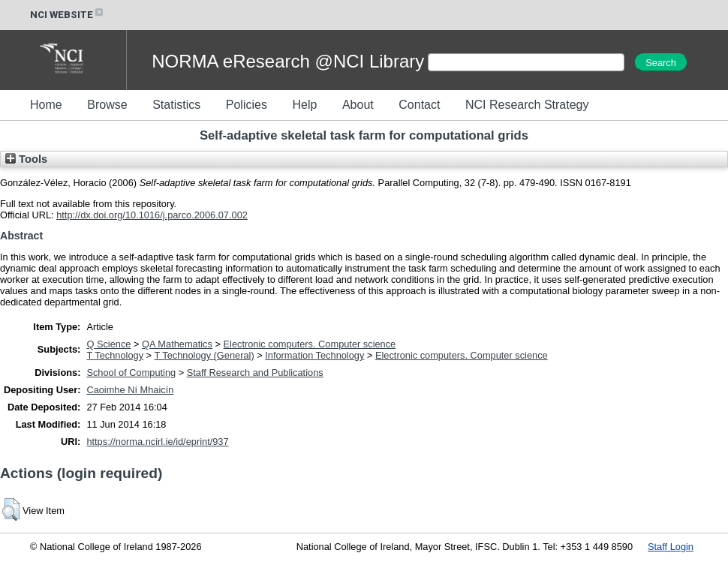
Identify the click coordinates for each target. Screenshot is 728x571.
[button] (11, 509)
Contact (419, 105)
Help (304, 105)
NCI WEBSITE (68, 15)
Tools (26, 159)
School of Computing (131, 373)
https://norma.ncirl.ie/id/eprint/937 (157, 442)
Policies (247, 105)
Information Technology (314, 355)
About (358, 105)
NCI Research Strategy (527, 105)
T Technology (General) (204, 355)
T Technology (115, 355)
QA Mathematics (177, 344)
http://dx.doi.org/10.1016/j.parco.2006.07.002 (152, 215)
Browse (107, 105)
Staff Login (671, 547)
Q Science (108, 344)
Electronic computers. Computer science (310, 344)
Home (46, 105)
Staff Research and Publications (255, 373)
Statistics (176, 105)
